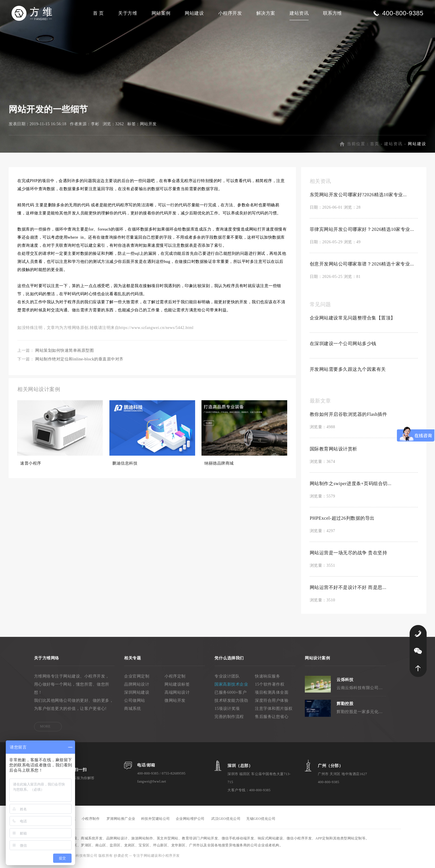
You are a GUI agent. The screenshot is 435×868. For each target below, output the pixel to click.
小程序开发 (230, 13)
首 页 (98, 13)
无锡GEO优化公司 (261, 822)
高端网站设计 (177, 696)
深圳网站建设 (137, 696)
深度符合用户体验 (272, 704)
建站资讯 (299, 13)
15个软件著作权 (270, 688)
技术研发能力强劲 (231, 704)
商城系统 (132, 712)
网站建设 (194, 13)
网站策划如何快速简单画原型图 (65, 354)
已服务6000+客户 (230, 696)
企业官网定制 (137, 679)
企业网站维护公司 (190, 822)
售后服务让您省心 (272, 720)
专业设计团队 (227, 679)
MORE (45, 729)
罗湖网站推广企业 (121, 822)
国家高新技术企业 (231, 688)
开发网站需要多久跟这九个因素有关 (348, 372)
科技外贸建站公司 (156, 822)
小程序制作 (91, 822)
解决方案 (266, 13)
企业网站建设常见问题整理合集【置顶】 (353, 321)
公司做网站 (135, 704)
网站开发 (148, 127)
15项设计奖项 (227, 712)
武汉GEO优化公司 (226, 822)
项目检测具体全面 (272, 696)
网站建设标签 (177, 688)
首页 (375, 147)
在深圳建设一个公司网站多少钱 (343, 347)
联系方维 (333, 13)
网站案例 (161, 13)
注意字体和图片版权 (274, 712)
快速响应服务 (267, 679)
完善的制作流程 (229, 720)
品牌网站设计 (137, 688)
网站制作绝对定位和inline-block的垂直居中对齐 (79, 362)
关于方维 (128, 13)
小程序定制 (175, 679)
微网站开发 (175, 704)
